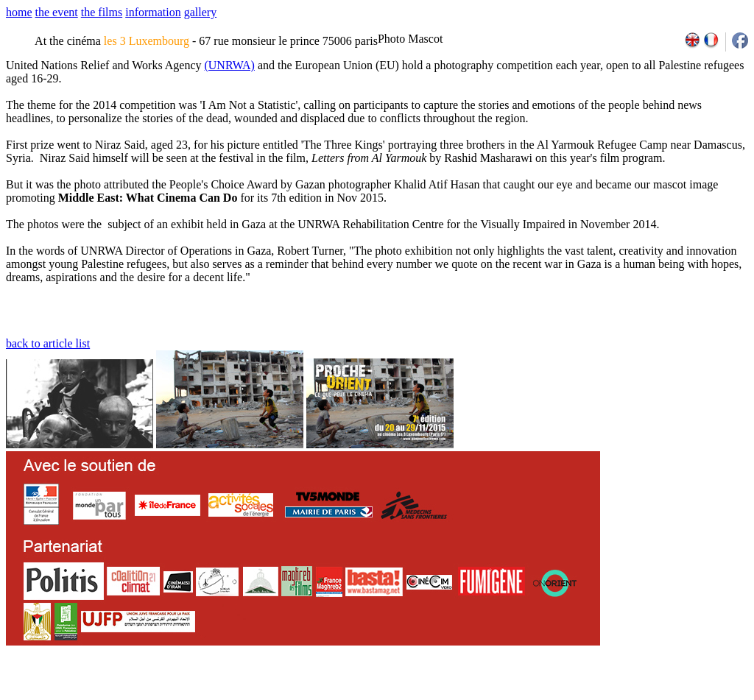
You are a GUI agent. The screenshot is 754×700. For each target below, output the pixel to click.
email (120, 695)
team (266, 695)
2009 (577, 695)
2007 (545, 695)
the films (102, 12)
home (19, 12)
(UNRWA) (229, 65)
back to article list (48, 343)
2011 (609, 695)
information (153, 12)
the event (57, 12)
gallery (200, 12)
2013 (641, 695)
